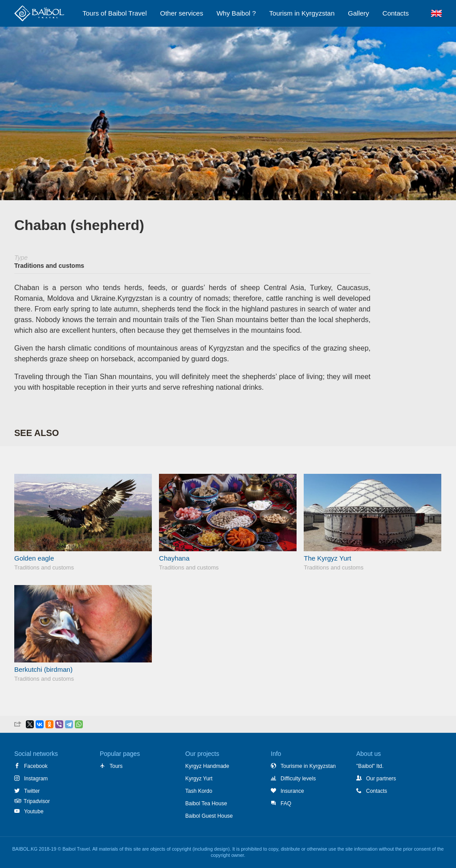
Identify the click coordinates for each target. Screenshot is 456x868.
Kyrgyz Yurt (199, 779)
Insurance (287, 791)
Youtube (29, 811)
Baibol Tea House (206, 803)
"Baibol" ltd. (370, 766)
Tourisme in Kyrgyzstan (303, 766)
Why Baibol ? (236, 13)
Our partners (376, 779)
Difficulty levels (293, 779)
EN (436, 13)
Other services (182, 13)
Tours (111, 766)
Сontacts (396, 13)
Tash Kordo (199, 791)
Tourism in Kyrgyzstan (302, 13)
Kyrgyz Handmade (207, 766)
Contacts (372, 791)
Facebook (31, 766)
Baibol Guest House (209, 816)
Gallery (358, 13)
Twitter (27, 791)
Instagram (31, 779)
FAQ (281, 803)
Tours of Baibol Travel (114, 13)
